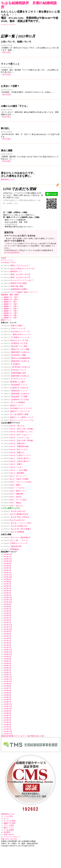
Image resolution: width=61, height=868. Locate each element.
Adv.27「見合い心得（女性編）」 (20, 429)
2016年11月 (8, 734)
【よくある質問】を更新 (16, 414)
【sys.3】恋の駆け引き (15, 526)
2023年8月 (7, 582)
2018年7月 (7, 716)
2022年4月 (7, 616)
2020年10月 (8, 654)
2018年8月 (7, 713)
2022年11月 (8, 600)
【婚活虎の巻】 (13, 546)
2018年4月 (7, 722)
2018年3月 (7, 725)
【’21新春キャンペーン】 (17, 337)
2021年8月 (7, 634)
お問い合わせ (9, 834)
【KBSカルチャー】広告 (16, 340)
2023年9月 (7, 579)
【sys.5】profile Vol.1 (14, 520)
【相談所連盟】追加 (15, 373)
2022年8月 (7, 607)
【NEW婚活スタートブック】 (18, 408)
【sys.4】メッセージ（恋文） (18, 523)
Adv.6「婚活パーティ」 (16, 491)
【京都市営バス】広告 (15, 343)
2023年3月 (7, 591)
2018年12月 (8, 704)
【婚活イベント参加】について (19, 417)
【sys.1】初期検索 (14, 532)
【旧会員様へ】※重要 (15, 396)
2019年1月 (7, 702)
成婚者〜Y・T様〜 (11, 306)
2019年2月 (7, 700)
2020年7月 (7, 661)
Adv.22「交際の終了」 (15, 444)
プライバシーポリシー (12, 837)
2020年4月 (7, 668)
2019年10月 (8, 681)
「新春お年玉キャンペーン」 (18, 334)
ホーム (6, 819)
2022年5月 (7, 613)
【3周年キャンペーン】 (15, 543)
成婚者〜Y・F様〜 (11, 315)
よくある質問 (9, 830)
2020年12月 (8, 650)
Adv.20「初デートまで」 (16, 449)
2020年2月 (7, 672)
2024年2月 (7, 572)
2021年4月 (7, 643)
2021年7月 (7, 636)
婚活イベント (9, 828)
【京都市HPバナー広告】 (17, 400)
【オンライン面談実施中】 (17, 537)
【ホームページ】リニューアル (19, 420)
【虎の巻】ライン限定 (15, 346)
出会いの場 (39, 736)
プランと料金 (9, 825)
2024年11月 (8, 559)
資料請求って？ (13, 271)
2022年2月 (7, 620)
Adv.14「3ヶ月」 (13, 467)
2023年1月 (7, 595)
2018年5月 (7, 720)
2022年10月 (8, 602)
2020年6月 (7, 663)
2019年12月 (8, 677)
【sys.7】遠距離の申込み (16, 514)
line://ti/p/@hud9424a (12, 252)
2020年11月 (8, 652)
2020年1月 (7, 675)
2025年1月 (7, 557)
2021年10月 (8, 629)
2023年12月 (8, 575)
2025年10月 (8, 554)
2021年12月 (8, 625)
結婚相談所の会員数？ (16, 289)
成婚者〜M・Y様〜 (11, 297)
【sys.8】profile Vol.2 (15, 511)
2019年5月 (7, 693)
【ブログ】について (15, 379)
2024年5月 (7, 568)
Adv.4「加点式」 (13, 497)
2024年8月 (7, 566)
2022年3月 (7, 618)
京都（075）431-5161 (9, 839)
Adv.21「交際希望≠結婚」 (17, 446)
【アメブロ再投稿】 (15, 402)
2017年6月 (7, 727)
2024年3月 (7, 570)
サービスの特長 (10, 821)
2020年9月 (7, 656)
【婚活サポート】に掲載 (16, 349)
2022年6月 (7, 611)
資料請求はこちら (8, 179)
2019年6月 (7, 691)
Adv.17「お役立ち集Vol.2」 (17, 458)
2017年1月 (7, 729)
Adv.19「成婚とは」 (15, 452)
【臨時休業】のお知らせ (16, 352)
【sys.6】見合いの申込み (16, 517)
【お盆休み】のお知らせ (16, 388)
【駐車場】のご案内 (14, 382)
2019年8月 (7, 686)
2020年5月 (7, 666)
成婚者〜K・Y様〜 (11, 313)
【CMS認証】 (12, 364)
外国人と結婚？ (13, 326)
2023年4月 (7, 588)
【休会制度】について (15, 385)
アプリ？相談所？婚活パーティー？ (21, 292)
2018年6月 (7, 718)
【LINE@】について (15, 370)
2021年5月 (7, 641)
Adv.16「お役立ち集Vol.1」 (17, 461)
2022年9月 (7, 604)
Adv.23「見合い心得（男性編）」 (20, 440)
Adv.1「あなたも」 (14, 506)
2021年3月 (7, 645)
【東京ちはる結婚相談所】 (17, 358)
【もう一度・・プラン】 (16, 540)
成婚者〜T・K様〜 (11, 309)
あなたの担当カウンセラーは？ (19, 268)
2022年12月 (8, 597)
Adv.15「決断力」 (14, 464)
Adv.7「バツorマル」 (15, 488)
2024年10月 (8, 561)
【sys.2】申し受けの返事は (17, 529)
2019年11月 (8, 679)
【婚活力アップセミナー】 (17, 411)
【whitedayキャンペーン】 (17, 332)
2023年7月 (7, 584)
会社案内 (7, 832)
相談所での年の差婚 (15, 283)
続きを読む (7, 52)
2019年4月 (7, 695)
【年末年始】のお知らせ (17, 367)
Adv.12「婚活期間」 (15, 473)
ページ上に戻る (7, 816)
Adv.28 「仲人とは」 (15, 426)
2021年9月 (7, 632)
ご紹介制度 (30, 736)
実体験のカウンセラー (17, 736)
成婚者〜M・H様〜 (11, 300)
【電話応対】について (15, 391)
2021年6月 (7, 638)
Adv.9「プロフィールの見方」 (18, 482)
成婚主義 (4, 736)
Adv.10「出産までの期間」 (17, 479)
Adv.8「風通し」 (13, 485)
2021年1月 (7, 647)
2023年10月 (8, 577)
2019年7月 (7, 688)
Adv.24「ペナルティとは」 (17, 438)
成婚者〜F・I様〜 (10, 302)
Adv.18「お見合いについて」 (18, 455)
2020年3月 (7, 670)
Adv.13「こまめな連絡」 (16, 470)
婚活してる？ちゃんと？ (17, 265)
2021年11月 (8, 627)
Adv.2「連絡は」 (13, 503)
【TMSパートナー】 (15, 328)
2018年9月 (7, 711)
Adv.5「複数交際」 (14, 494)
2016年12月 (8, 731)
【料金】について (13, 405)
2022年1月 (7, 622)
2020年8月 (7, 659)
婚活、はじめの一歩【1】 (17, 277)
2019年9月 (7, 684)
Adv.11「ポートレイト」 (16, 476)
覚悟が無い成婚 (13, 286)
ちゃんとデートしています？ (18, 280)
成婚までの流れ (10, 823)
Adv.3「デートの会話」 (16, 500)
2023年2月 (7, 593)
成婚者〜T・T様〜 (11, 318)
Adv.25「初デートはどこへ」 (18, 435)
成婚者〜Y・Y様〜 (11, 304)
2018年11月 (8, 706)
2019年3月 (7, 697)
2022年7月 (7, 609)
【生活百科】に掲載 (15, 355)
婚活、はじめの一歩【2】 (17, 274)
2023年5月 (7, 586)
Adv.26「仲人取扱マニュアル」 (19, 432)
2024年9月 (7, 563)
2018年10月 (8, 709)
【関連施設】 (12, 549)
